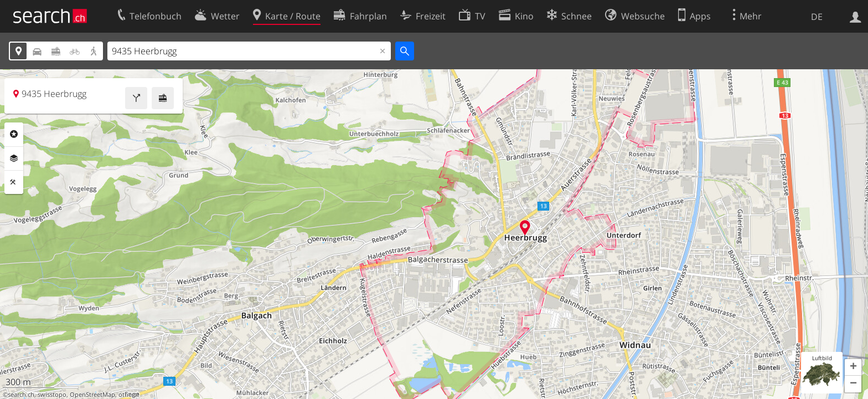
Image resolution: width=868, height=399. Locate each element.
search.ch (21, 395)
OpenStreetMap (92, 395)
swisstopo (52, 395)
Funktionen (14, 182)
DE (817, 17)
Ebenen (14, 158)
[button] (853, 367)
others (128, 395)
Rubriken (14, 134)
